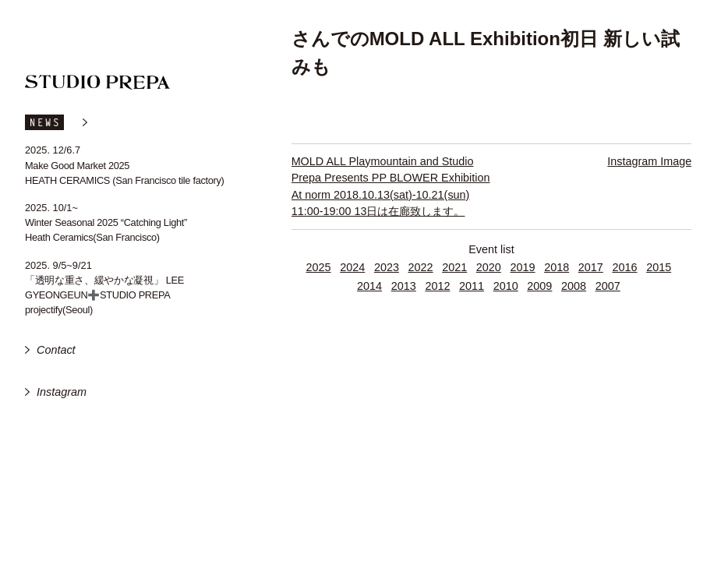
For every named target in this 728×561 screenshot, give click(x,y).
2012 (437, 286)
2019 (523, 267)
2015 (659, 267)
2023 (387, 267)
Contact (56, 350)
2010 (506, 286)
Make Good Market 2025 (77, 166)
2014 (369, 286)
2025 (319, 267)
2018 (557, 267)
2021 (454, 267)
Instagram (62, 392)
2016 (624, 267)
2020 (489, 267)
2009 (539, 286)
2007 (608, 286)
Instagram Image (649, 161)
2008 (574, 286)
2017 (591, 267)
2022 (421, 267)
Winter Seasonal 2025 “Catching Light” (106, 222)
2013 (404, 286)
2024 (352, 267)
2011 (472, 286)
